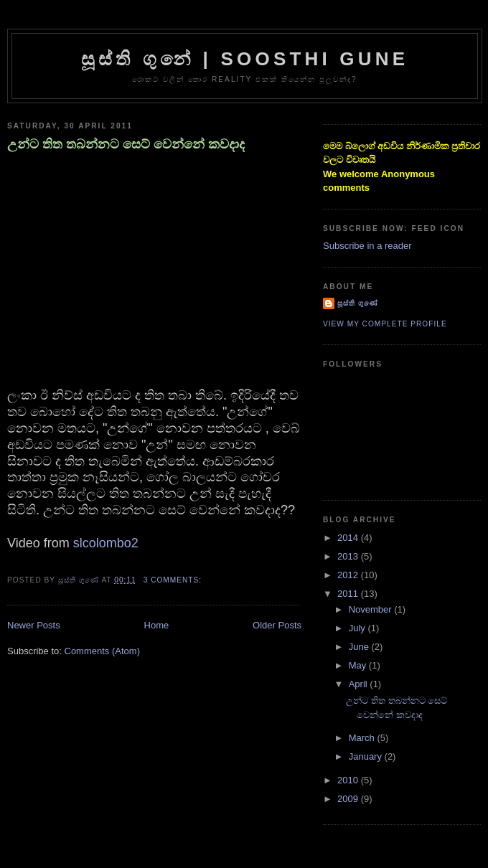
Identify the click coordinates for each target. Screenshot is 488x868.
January (367, 756)
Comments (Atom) (102, 651)
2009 (349, 799)
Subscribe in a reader (367, 246)
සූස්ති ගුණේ (358, 303)
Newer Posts (34, 625)
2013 (349, 556)
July (358, 628)
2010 (349, 780)
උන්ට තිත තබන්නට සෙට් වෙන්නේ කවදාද (126, 144)
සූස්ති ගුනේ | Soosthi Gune (245, 59)
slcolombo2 (106, 543)
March (363, 738)
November (372, 609)
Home (157, 625)
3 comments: (174, 580)
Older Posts (277, 625)
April (360, 684)
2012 (349, 575)
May (359, 665)
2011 (349, 594)
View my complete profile (385, 324)
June (360, 647)
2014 (349, 538)
